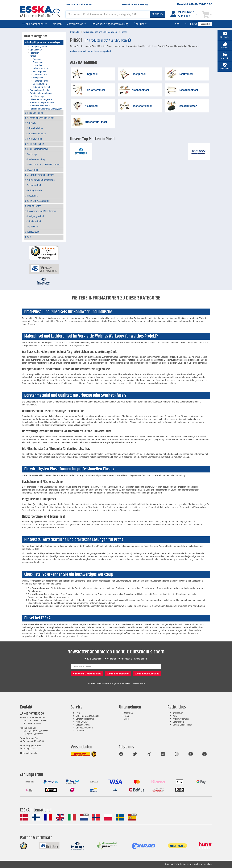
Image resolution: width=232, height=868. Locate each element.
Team (127, 716)
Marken (57, 24)
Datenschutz (178, 722)
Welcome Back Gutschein (88, 716)
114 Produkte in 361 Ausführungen (108, 41)
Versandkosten (83, 725)
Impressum (178, 713)
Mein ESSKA (82, 722)
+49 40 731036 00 (32, 714)
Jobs (127, 719)
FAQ (78, 713)
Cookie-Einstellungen (182, 725)
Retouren (80, 731)
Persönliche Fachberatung (135, 4)
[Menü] (57, 247)
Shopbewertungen (84, 728)
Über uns (129, 713)
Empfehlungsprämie (85, 719)
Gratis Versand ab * (79, 4)
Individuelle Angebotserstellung (110, 24)
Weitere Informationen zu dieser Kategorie (91, 51)
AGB (175, 716)
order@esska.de (29, 749)
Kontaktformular (29, 753)
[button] (225, 46)
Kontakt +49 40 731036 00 (195, 4)
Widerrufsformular (181, 719)
